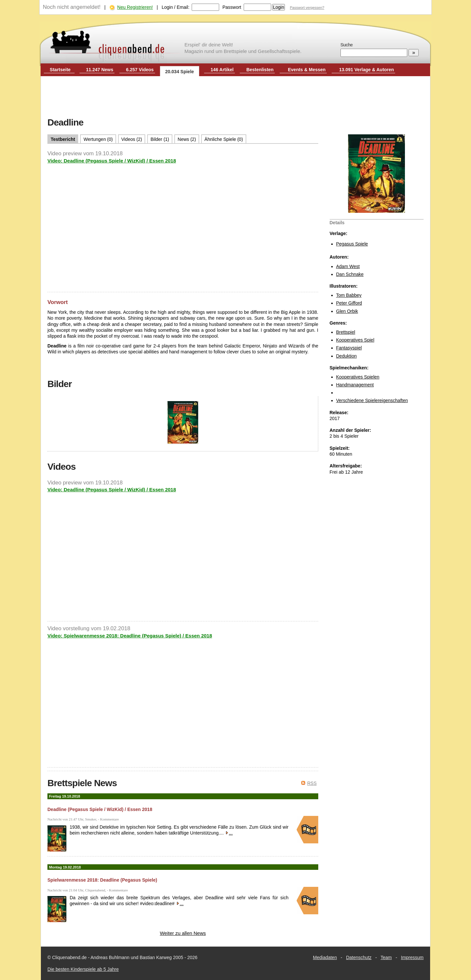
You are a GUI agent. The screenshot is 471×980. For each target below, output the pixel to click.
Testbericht (63, 139)
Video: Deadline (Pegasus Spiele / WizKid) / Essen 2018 (112, 161)
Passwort (232, 7)
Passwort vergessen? (307, 8)
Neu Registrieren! (135, 7)
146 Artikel (222, 70)
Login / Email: (175, 7)
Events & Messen (307, 70)
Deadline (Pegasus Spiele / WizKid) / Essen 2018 (100, 809)
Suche (347, 45)
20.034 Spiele (180, 72)
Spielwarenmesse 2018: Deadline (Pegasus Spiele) (102, 880)
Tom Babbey (349, 295)
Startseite (60, 70)
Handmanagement (355, 385)
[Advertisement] (235, 97)
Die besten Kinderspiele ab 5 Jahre (83, 969)
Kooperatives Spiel (355, 340)
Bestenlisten (260, 70)
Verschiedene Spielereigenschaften (372, 400)
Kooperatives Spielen (358, 377)
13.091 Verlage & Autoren (367, 70)
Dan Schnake (350, 274)
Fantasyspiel (349, 348)
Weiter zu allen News (183, 933)
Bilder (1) (160, 139)
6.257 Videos (140, 70)
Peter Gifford (349, 303)
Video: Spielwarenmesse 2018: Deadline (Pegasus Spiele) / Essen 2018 (130, 636)
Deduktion (347, 356)
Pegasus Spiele (352, 244)
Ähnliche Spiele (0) (224, 139)
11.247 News (100, 70)
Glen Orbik (347, 311)
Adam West (348, 266)
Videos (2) (132, 139)
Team (386, 957)
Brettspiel (346, 332)
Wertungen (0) (98, 139)
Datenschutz (359, 957)
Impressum (412, 957)
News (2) (187, 139)
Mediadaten (325, 957)
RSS (312, 783)
